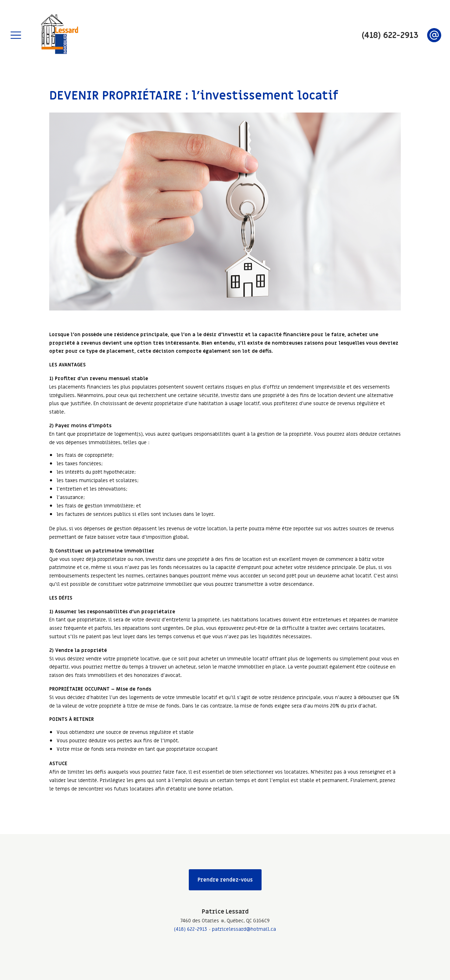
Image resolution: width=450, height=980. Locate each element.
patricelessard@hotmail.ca (244, 929)
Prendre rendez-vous (225, 880)
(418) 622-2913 (191, 929)
